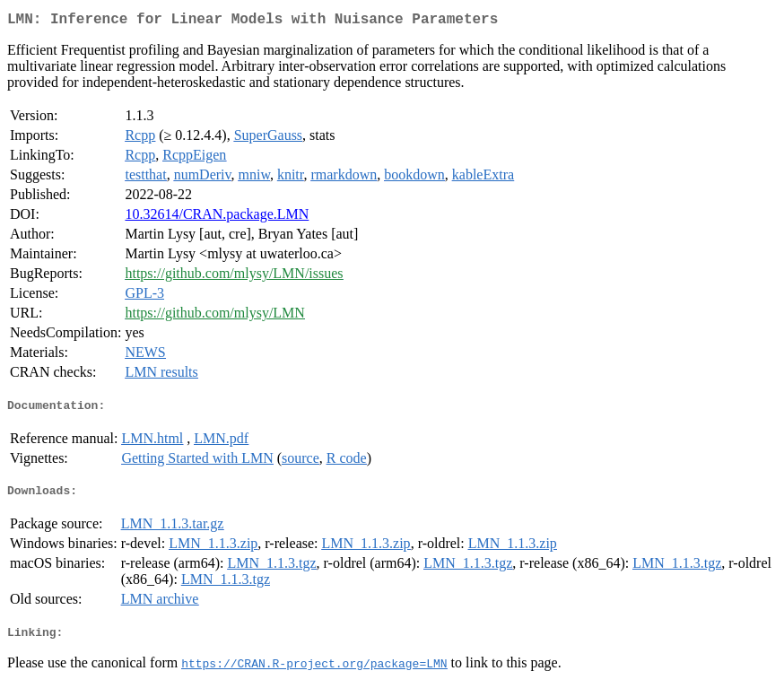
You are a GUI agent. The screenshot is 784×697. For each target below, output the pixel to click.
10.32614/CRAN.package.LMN (217, 218)
